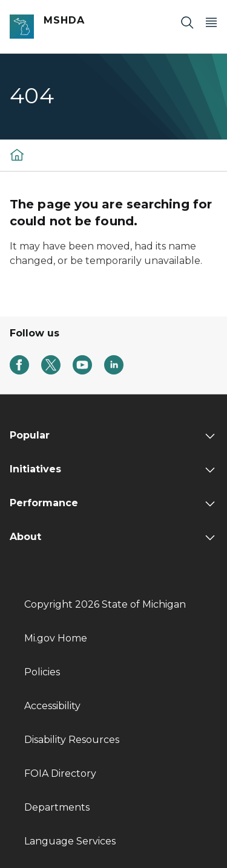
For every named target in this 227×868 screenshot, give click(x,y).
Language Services (70, 841)
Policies (42, 672)
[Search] (187, 22)
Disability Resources (72, 740)
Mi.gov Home (56, 638)
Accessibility (52, 706)
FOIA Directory (60, 773)
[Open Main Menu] (211, 22)
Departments (57, 807)
